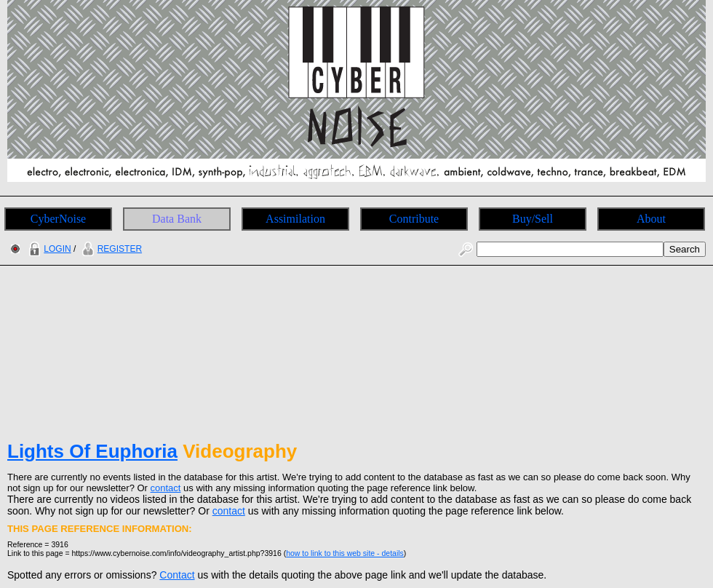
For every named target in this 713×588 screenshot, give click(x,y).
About (651, 219)
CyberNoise (58, 219)
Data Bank (177, 219)
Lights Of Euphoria (92, 451)
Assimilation (295, 219)
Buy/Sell (533, 219)
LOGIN (48, 249)
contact (166, 488)
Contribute (414, 219)
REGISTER (110, 249)
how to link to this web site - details (345, 553)
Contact (177, 575)
